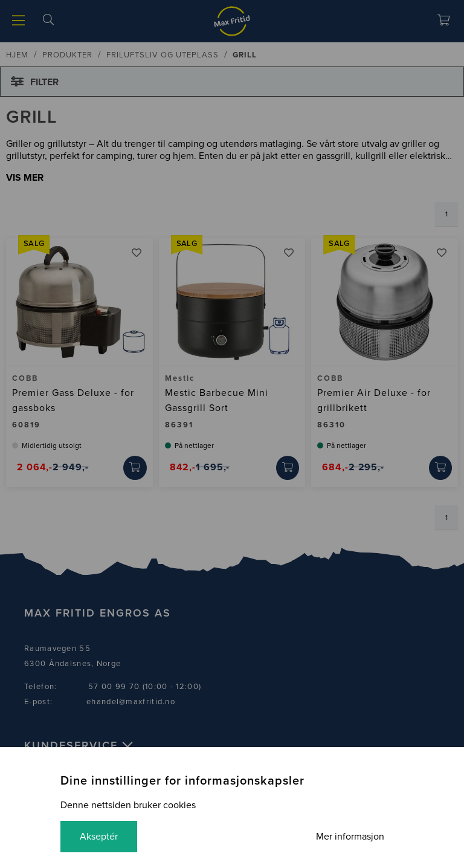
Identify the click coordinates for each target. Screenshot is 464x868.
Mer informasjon (350, 837)
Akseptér (99, 837)
